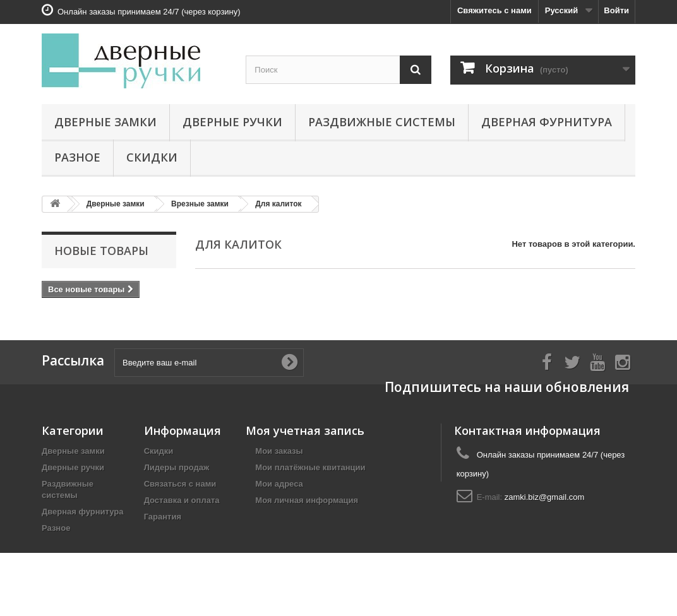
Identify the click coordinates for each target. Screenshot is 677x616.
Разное (77, 157)
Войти (616, 10)
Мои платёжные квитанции (310, 476)
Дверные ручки (232, 122)
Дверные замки (105, 122)
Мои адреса (279, 492)
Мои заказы (279, 459)
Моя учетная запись (305, 439)
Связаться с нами (180, 492)
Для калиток (278, 204)
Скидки (152, 157)
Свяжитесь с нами (494, 10)
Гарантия (163, 525)
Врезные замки (200, 204)
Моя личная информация (307, 508)
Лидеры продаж (177, 476)
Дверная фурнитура (547, 122)
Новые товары (101, 251)
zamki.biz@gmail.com (545, 505)
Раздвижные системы (382, 122)
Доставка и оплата (182, 508)
